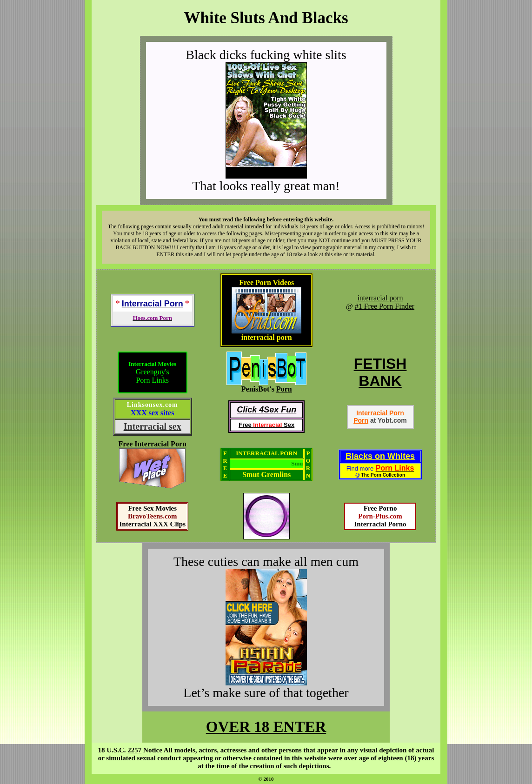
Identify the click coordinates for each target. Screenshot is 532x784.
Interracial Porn (380, 413)
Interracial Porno (380, 524)
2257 (134, 750)
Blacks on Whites (380, 456)
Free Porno (380, 508)
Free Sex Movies (152, 508)
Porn (284, 389)
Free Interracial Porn (153, 444)
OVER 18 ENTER (266, 727)
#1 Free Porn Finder (385, 306)
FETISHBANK (380, 372)
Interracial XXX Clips (152, 524)
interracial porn (380, 298)
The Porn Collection (383, 475)
